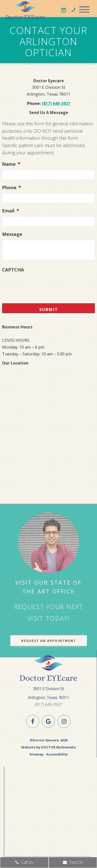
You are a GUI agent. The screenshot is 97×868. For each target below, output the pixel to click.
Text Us (73, 862)
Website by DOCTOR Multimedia (48, 747)
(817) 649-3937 (56, 103)
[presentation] (41, 285)
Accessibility (57, 754)
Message (12, 234)
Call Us (24, 862)
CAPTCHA (13, 270)
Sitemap (36, 754)
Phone (12, 188)
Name (11, 164)
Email (11, 211)
